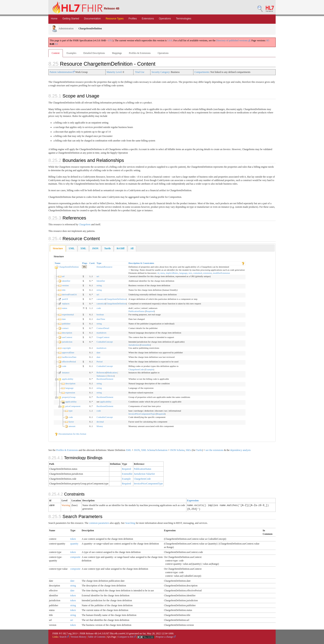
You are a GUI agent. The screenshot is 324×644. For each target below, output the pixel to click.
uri (98, 276)
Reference (101, 372)
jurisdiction (67, 342)
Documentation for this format (70, 434)
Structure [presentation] (58, 248)
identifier (66, 281)
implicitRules (172, 273)
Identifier (101, 281)
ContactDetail (103, 328)
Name (58, 263)
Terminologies (183, 19)
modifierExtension (222, 273)
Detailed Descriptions (94, 53)
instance (66, 372)
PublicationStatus (136, 311)
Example (149, 369)
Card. (92, 263)
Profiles (133, 19)
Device (111, 376)
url (63, 276)
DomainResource (104, 267)
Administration (63, 28)
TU (84, 267)
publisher (66, 324)
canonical (101, 299)
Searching (130, 523)
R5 (268, 40)
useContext (67, 337)
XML (129, 450)
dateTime (101, 319)
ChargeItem (85, 224)
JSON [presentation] (95, 248)
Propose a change (166, 637)
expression (70, 393)
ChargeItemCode (136, 369)
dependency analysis (240, 450)
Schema (151, 450)
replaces (66, 304)
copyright (66, 348)
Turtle (199, 450)
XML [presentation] (83, 248)
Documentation (92, 19)
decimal (100, 422)
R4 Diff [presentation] (120, 248)
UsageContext (103, 337)
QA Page (112, 637)
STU (110, 40)
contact (65, 328)
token (73, 539)
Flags (85, 263)
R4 (56, 44)
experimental (68, 314)
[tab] (58, 248)
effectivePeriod (69, 362)
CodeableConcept (105, 342)
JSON (137, 450)
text (190, 273)
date (64, 319)
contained (198, 273)
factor (71, 422)
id (158, 273)
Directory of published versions (233, 40)
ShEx (188, 450)
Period (99, 362)
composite (75, 557)
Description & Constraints (141, 263)
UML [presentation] (72, 248)
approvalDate (68, 352)
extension (207, 273)
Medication (112, 372)
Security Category (160, 72)
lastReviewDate (69, 357)
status (65, 308)
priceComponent (73, 406)
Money (100, 426)
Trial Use (140, 72)
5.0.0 (170, 40)
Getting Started (71, 19)
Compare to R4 (127, 637)
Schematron (161, 450)
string (99, 285)
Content (56, 53)
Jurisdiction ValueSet (144, 474)
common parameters (99, 523)
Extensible (145, 345)
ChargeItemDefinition (69, 267)
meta (163, 273)
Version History (79, 637)
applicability (68, 379)
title (64, 290)
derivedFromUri (69, 294)
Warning (66, 505)
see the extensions (214, 450)
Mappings (117, 53)
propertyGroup (69, 397)
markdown (101, 333)
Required (150, 311)
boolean (100, 314)
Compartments (202, 72)
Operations (165, 19)
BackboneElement (105, 379)
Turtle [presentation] (108, 248)
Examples (71, 53)
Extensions (148, 19)
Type (99, 263)
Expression (193, 500)
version (65, 285)
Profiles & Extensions (140, 53)
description (67, 333)
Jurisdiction (134, 345)
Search (64, 637)
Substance (101, 376)
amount (72, 426)
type (71, 411)
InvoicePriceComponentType (142, 414)
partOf (65, 299)
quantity (74, 544)
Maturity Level (114, 72)
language (183, 273)
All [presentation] (132, 248)
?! (84, 308)
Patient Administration (62, 72)
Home (54, 19)
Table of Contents (97, 637)
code (99, 308)
